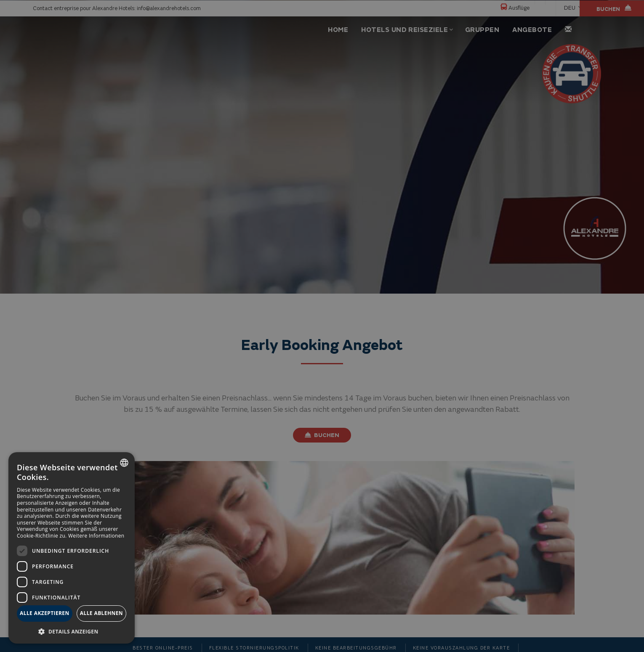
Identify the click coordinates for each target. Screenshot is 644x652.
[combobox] (124, 463)
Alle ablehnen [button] (101, 613)
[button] (72, 631)
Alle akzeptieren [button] (45, 613)
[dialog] (72, 548)
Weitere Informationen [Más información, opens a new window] (96, 536)
